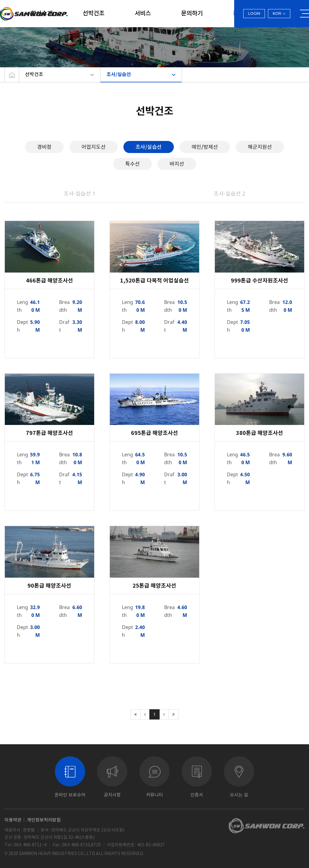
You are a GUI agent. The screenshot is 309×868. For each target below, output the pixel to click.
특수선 (132, 164)
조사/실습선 (119, 75)
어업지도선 (94, 147)
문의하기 (192, 14)
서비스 (143, 14)
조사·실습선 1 (80, 193)
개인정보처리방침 (44, 820)
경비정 (44, 147)
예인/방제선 (205, 147)
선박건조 (94, 14)
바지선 (177, 164)
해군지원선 (260, 147)
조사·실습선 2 (229, 193)
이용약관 (13, 820)
